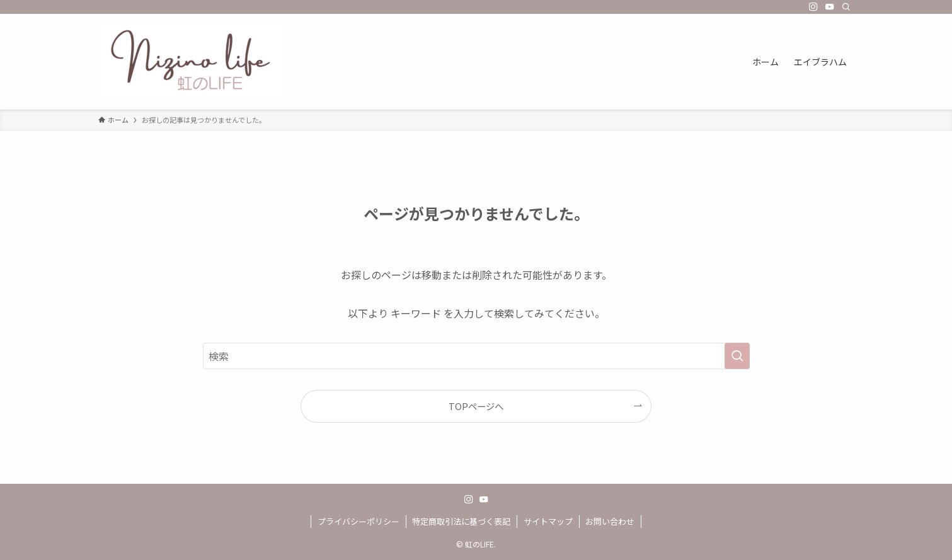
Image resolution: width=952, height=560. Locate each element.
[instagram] (813, 7)
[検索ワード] (476, 356)
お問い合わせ (610, 521)
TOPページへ (476, 406)
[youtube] (830, 7)
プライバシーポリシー (358, 521)
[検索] (846, 7)
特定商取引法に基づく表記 (461, 521)
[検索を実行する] (737, 356)
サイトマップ (548, 521)
